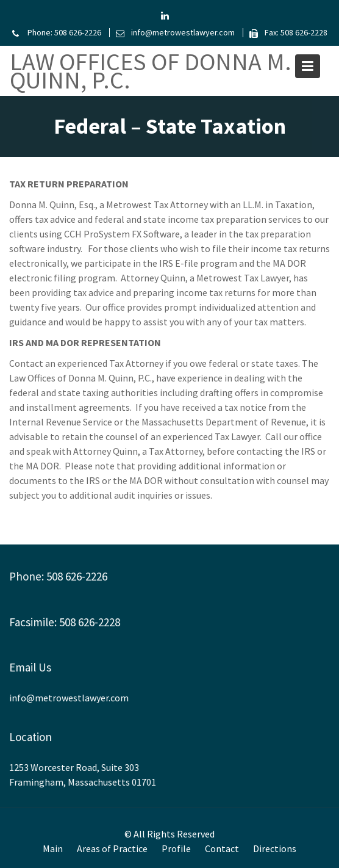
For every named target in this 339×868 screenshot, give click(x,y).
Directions (275, 848)
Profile (176, 848)
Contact (222, 848)
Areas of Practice (112, 848)
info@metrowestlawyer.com (70, 698)
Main (53, 848)
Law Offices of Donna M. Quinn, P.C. (151, 71)
